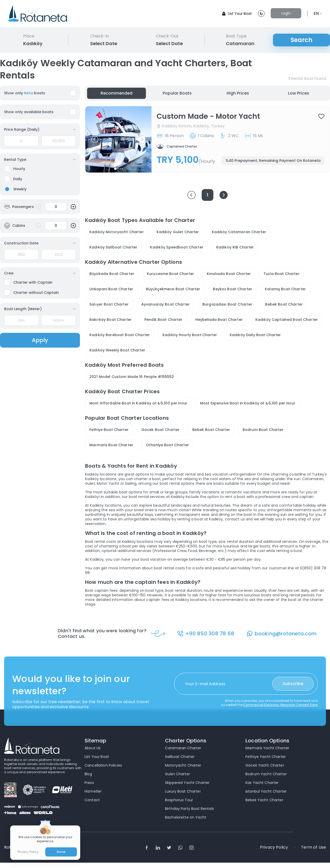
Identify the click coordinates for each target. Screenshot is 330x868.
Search (301, 40)
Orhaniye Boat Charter (167, 445)
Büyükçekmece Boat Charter (173, 289)
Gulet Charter (177, 774)
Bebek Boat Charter (284, 304)
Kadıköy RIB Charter (235, 247)
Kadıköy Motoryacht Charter (117, 232)
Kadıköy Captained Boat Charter (287, 320)
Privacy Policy (274, 847)
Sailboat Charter (180, 757)
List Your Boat (237, 14)
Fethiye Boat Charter (109, 430)
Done (61, 852)
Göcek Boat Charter (161, 430)
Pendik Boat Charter (163, 320)
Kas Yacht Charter (262, 783)
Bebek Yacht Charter (264, 800)
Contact (92, 800)
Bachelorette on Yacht (186, 817)
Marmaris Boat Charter (111, 445)
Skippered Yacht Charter (187, 783)
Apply (40, 340)
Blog (88, 774)
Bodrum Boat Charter (263, 430)
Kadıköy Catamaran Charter (239, 232)
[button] (95, 140)
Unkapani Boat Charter (111, 289)
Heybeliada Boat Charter (219, 320)
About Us (93, 748)
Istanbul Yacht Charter (266, 791)
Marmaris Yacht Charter (267, 748)
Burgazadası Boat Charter (227, 304)
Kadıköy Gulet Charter (178, 232)
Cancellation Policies (103, 765)
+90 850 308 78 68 (210, 634)
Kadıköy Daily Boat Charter (255, 335)
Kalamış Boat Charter (285, 289)
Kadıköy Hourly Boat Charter (190, 335)
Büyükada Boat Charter (112, 274)
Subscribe (293, 684)
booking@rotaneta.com (286, 634)
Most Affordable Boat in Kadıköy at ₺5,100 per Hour (138, 403)
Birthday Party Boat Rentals (189, 809)
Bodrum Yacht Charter (266, 774)
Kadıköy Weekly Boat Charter (117, 350)
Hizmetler (93, 791)
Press (89, 783)
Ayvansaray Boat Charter (166, 304)
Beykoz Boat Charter (232, 289)
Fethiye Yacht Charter (266, 757)
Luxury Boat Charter (183, 791)
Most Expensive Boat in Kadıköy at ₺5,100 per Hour (248, 403)
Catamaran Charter (183, 748)
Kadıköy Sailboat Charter (113, 247)
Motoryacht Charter (183, 765)
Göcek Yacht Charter (265, 765)
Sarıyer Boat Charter (109, 304)
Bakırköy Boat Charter (111, 320)
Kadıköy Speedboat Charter (177, 247)
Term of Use (313, 847)
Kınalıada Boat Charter (229, 274)
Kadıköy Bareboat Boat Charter (120, 335)
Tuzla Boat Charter (282, 274)
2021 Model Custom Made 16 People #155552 (132, 377)
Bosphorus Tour (179, 800)
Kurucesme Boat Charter (170, 274)
